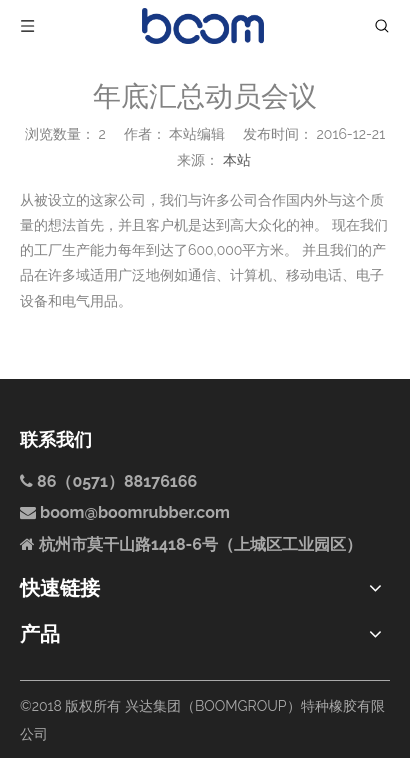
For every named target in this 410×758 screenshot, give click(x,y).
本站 (237, 160)
